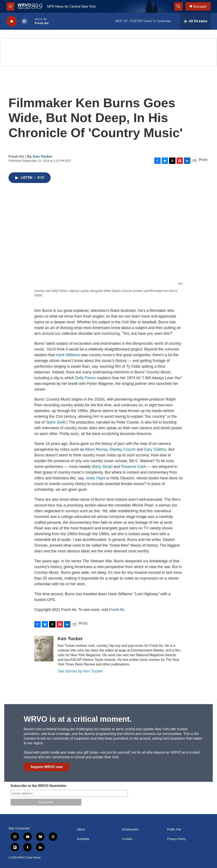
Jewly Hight (95, 478)
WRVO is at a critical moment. (78, 719)
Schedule (83, 839)
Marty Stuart (102, 467)
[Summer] (108, 52)
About (81, 829)
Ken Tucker (42, 157)
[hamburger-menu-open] (10, 6)
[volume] (24, 21)
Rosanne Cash (134, 467)
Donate (200, 6)
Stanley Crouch (123, 449)
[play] (12, 21)
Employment (130, 829)
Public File (174, 829)
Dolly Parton (86, 378)
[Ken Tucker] (44, 649)
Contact (127, 839)
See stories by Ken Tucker (80, 671)
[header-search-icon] (178, 6)
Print (203, 160)
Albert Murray (96, 449)
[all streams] (195, 21)
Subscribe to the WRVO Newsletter (39, 786)
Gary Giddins (155, 449)
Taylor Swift (56, 422)
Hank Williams (68, 355)
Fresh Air (117, 610)
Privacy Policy (176, 839)
